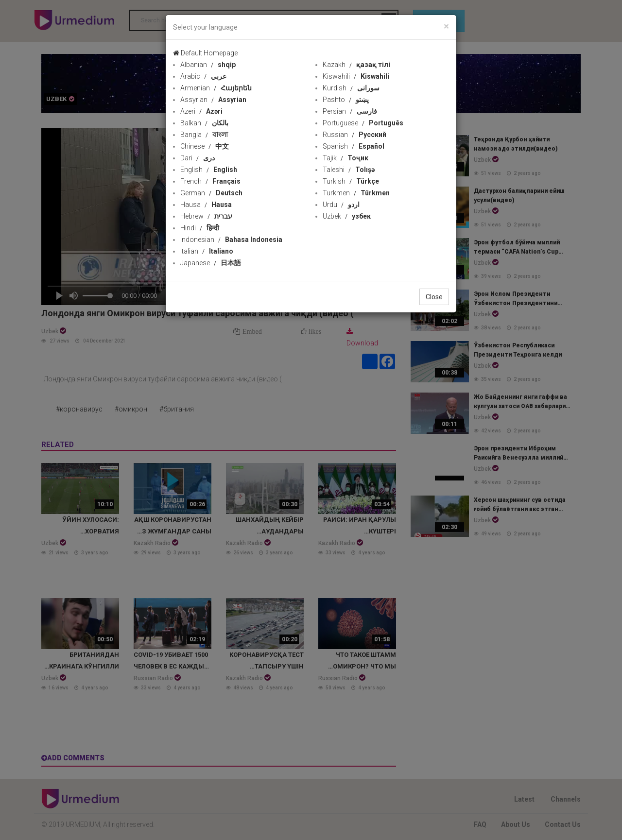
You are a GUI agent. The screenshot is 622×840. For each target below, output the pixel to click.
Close (434, 297)
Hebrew (206, 216)
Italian (207, 251)
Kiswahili (356, 76)
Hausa (206, 205)
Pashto (346, 100)
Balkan (204, 123)
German (211, 193)
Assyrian (213, 100)
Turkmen (356, 193)
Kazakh (356, 65)
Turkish (351, 181)
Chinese (205, 146)
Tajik (346, 158)
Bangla (204, 135)
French (210, 181)
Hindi (200, 228)
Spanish (354, 146)
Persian (350, 111)
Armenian (216, 88)
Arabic (203, 76)
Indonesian (231, 240)
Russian (354, 135)
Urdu (341, 205)
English (209, 170)
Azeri (201, 111)
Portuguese (363, 123)
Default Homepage (205, 53)
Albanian (208, 65)
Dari (198, 158)
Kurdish (351, 88)
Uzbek (347, 216)
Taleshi (349, 170)
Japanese (211, 263)
